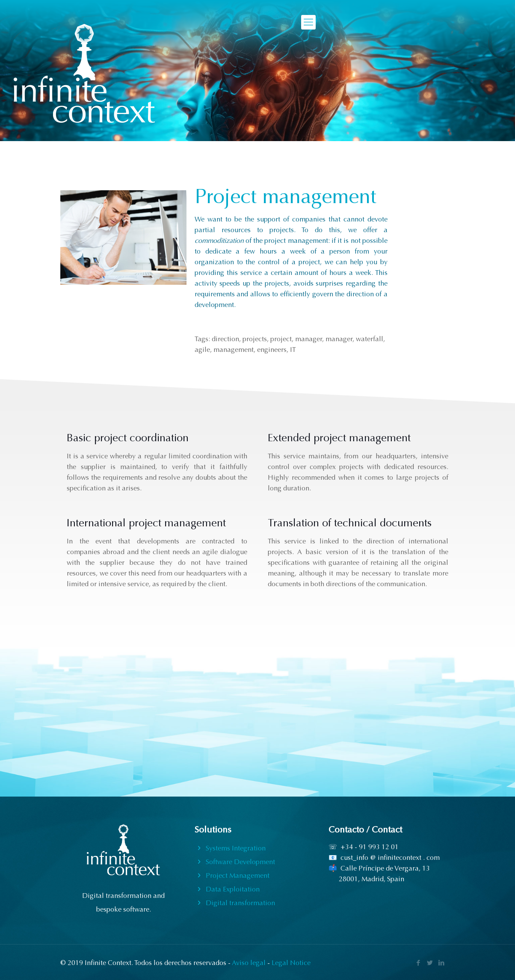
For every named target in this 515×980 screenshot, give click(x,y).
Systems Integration (236, 848)
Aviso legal (249, 963)
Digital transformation (240, 903)
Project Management (238, 875)
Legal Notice (291, 963)
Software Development (240, 862)
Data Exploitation (233, 889)
